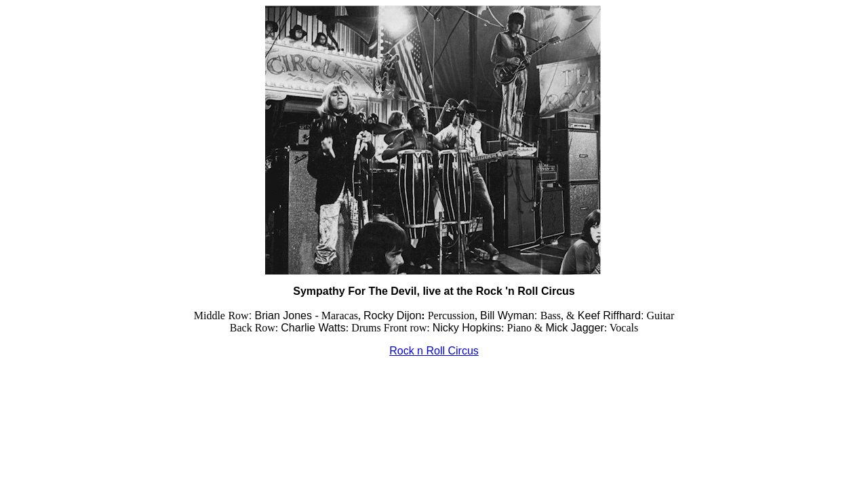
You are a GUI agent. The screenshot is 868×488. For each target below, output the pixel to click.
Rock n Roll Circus (434, 351)
